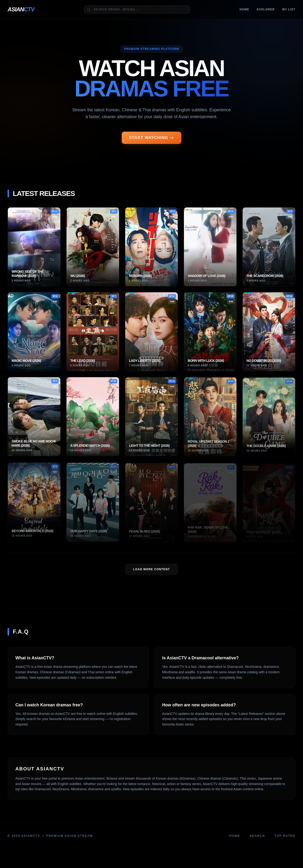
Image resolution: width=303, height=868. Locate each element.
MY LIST (289, 9)
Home (244, 9)
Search (257, 836)
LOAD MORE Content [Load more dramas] (151, 569)
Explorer (266, 9)
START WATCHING (152, 138)
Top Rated (285, 836)
